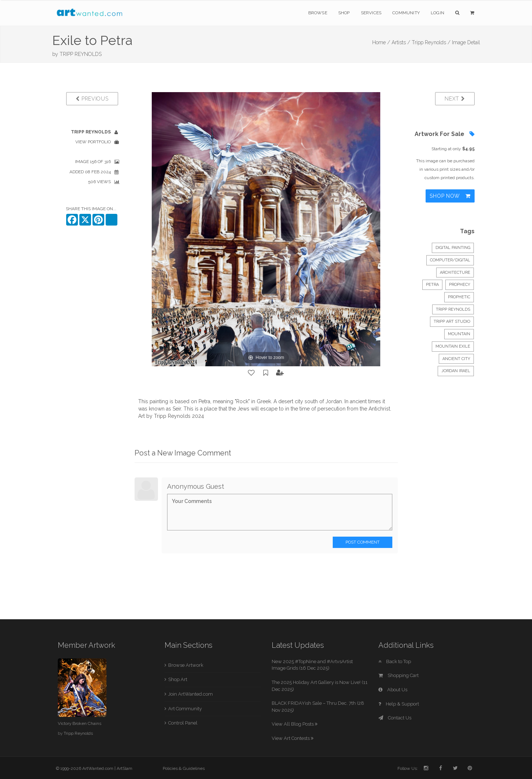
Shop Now (450, 196)
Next (455, 99)
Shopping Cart (399, 675)
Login (437, 13)
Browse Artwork (186, 665)
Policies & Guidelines (184, 768)
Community (406, 13)
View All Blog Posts (295, 724)
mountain (459, 334)
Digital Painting (453, 248)
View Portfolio (93, 142)
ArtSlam (124, 768)
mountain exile (453, 346)
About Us (393, 690)
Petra (432, 285)
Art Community (185, 709)
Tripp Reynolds (453, 309)
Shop (344, 13)
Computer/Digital (450, 260)
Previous (92, 99)
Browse (318, 13)
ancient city (456, 359)
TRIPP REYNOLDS (81, 54)
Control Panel (183, 723)
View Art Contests (293, 738)
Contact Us (395, 718)
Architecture (455, 273)
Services (371, 13)
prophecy (460, 285)
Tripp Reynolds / (431, 42)
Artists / (401, 42)
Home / (381, 42)
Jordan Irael (456, 371)
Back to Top (395, 661)
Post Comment (363, 542)
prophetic (459, 297)
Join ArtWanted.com (190, 694)
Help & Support (399, 704)
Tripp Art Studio (452, 322)
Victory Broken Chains (80, 723)
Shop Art (178, 679)
